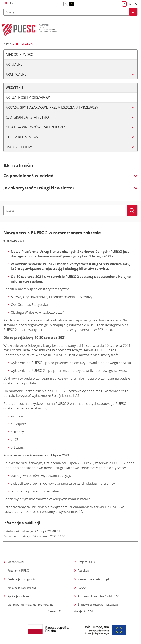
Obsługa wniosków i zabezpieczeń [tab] (36, 127)
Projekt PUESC (87, 562)
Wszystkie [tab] (15, 88)
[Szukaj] (66, 12)
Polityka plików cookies (22, 588)
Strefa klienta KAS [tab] (22, 137)
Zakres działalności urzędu (94, 579)
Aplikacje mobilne (18, 596)
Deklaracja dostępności (22, 579)
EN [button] (12, 3)
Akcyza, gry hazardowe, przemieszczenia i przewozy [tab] (52, 107)
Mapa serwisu (16, 562)
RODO (82, 588)
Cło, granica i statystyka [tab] (28, 117)
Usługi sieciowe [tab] (20, 147)
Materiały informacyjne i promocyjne (30, 605)
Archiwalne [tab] (16, 74)
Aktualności (23, 44)
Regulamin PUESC (18, 571)
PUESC (7, 44)
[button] (70, 178)
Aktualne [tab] (14, 64)
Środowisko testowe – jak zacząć (98, 605)
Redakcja (83, 571)
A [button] (66, 4)
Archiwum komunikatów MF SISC (99, 596)
